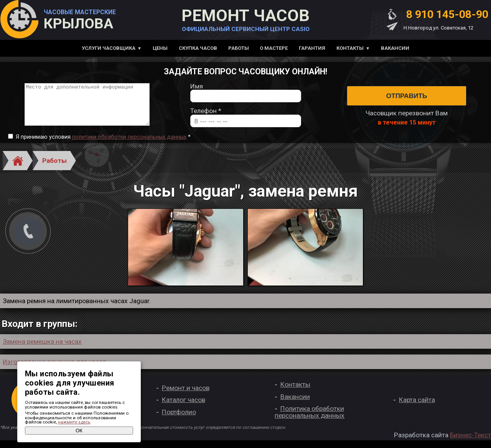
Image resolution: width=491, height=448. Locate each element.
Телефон (206, 115)
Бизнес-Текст (470, 443)
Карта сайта (417, 408)
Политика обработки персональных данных (310, 420)
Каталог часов (184, 408)
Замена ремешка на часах (42, 349)
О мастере (274, 48)
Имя (197, 90)
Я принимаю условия (103, 145)
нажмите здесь (74, 422)
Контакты (350, 48)
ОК (79, 431)
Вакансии (395, 48)
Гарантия (312, 48)
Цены (160, 48)
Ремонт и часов (186, 395)
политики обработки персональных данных (129, 145)
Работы (239, 48)
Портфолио (179, 420)
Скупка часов (198, 48)
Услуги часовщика (109, 48)
